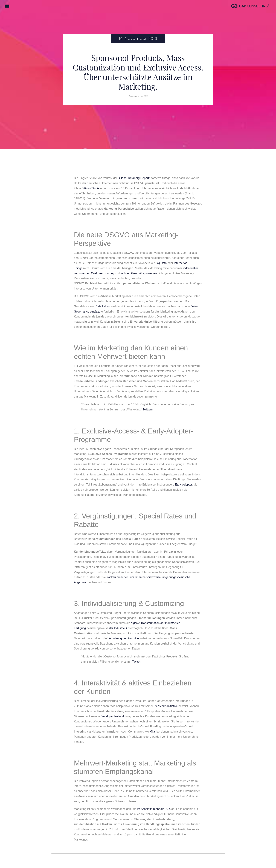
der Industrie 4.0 (119, 628)
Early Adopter (183, 485)
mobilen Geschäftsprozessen (139, 273)
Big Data (161, 263)
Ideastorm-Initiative (166, 706)
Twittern (147, 409)
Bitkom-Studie (91, 188)
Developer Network (113, 716)
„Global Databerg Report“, (134, 178)
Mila (152, 732)
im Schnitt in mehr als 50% (154, 809)
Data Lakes (103, 306)
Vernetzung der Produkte (123, 638)
